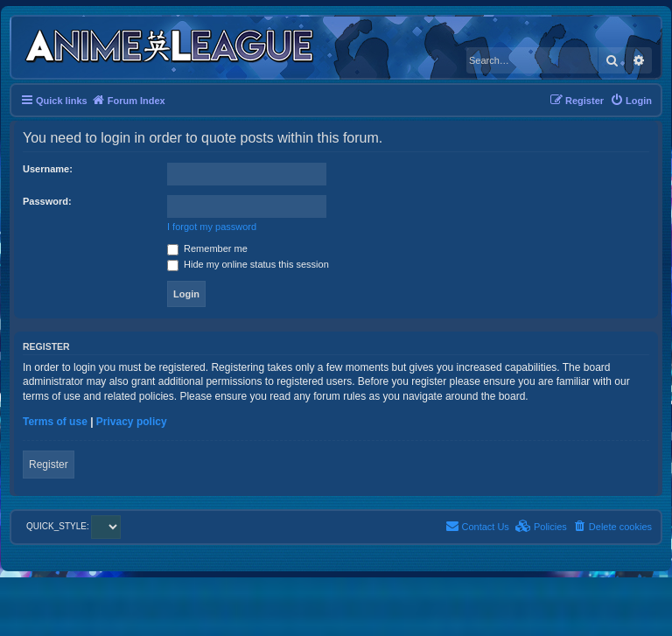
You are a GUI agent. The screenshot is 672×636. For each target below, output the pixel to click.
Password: (47, 201)
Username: (48, 169)
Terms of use (55, 422)
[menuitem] (631, 101)
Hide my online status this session (248, 264)
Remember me (207, 248)
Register (49, 465)
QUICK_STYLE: (73, 526)
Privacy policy (132, 422)
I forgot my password (212, 227)
